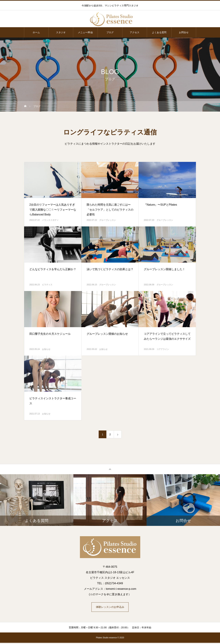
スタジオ (61, 32)
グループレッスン (108, 220)
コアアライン (163, 349)
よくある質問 (159, 32)
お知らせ (46, 349)
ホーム (36, 32)
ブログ (110, 32)
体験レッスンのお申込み (110, 608)
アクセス (135, 32)
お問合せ (184, 32)
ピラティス (47, 285)
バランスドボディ (50, 220)
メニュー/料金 (85, 32)
